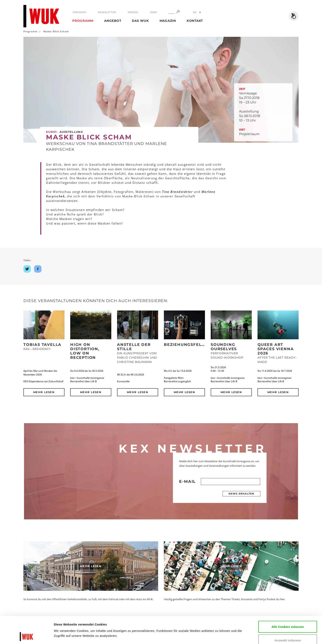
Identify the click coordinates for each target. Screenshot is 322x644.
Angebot (113, 21)
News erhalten (241, 494)
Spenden (79, 12)
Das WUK (140, 21)
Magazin (168, 21)
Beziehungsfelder (187, 345)
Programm (83, 21)
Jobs (153, 12)
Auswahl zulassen (288, 615)
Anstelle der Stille (134, 347)
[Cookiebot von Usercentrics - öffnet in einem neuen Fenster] (27, 636)
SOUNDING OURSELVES (224, 347)
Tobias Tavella (42, 345)
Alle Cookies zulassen (288, 601)
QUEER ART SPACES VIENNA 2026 (276, 349)
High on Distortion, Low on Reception (85, 351)
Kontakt (195, 21)
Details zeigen (64, 635)
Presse (133, 12)
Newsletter (107, 12)
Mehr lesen (44, 392)
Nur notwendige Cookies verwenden (288, 631)
